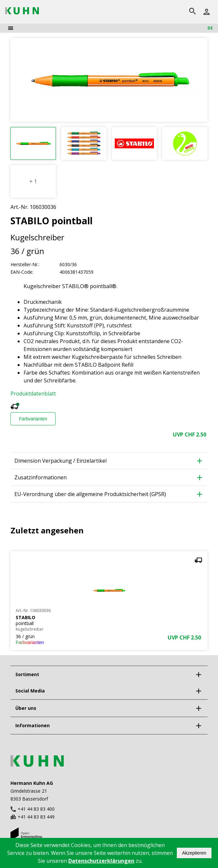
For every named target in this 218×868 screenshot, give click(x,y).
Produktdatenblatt (33, 394)
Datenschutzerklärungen (101, 861)
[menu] (11, 28)
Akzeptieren (194, 853)
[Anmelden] (207, 12)
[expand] (198, 674)
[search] (193, 12)
